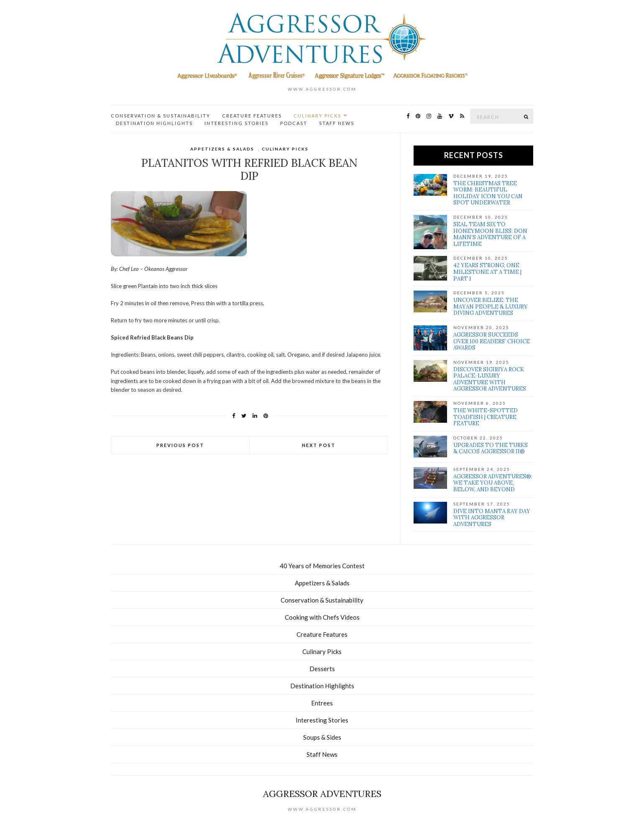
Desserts (322, 669)
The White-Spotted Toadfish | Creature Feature (486, 417)
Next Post (319, 445)
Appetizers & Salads (222, 149)
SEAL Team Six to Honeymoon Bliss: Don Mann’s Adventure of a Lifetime (490, 234)
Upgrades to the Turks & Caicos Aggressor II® (491, 448)
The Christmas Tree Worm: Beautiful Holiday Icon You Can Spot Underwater (488, 193)
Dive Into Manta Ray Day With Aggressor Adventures (492, 518)
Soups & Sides (322, 737)
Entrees (322, 703)
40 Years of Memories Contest (322, 566)
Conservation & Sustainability (161, 116)
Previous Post (180, 445)
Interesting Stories (236, 123)
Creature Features (252, 116)
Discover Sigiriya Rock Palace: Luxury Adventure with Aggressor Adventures (490, 379)
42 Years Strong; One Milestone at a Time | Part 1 (487, 272)
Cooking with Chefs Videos (322, 617)
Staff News (337, 123)
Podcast (294, 123)
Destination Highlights (154, 123)
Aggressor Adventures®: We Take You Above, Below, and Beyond (493, 483)
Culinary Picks (317, 116)
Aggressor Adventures (322, 794)
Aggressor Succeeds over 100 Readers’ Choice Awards (492, 341)
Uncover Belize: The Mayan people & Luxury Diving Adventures (491, 307)
